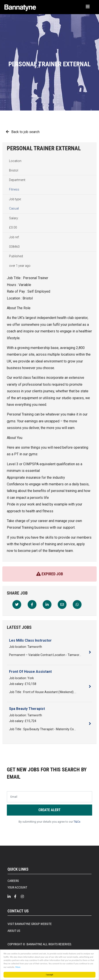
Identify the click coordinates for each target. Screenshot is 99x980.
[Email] (62, 604)
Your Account (17, 887)
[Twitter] (17, 604)
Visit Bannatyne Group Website (30, 924)
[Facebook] (32, 604)
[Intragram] (24, 897)
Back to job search (25, 132)
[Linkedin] (47, 604)
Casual (14, 208)
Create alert (49, 810)
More (18, 967)
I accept (49, 975)
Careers (13, 881)
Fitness (14, 189)
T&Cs (77, 822)
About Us (14, 931)
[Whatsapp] (77, 604)
